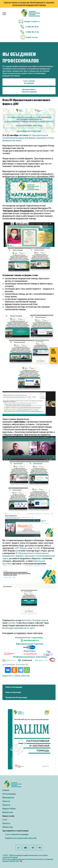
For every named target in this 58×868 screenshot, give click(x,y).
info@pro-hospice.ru (32, 21)
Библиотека (8, 812)
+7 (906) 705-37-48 (32, 32)
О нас (5, 820)
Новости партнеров (13, 692)
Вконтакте (27, 620)
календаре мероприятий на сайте (19, 628)
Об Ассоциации (9, 794)
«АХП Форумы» (21, 548)
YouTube (36, 548)
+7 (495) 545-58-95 (32, 27)
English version (32, 37)
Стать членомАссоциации (29, 82)
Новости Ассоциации (14, 687)
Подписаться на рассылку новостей (21, 838)
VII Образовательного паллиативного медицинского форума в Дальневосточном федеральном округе (29, 556)
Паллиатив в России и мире (16, 697)
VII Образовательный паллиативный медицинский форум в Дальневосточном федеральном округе (28, 138)
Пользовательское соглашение (41, 859)
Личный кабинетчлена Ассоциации (29, 91)
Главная (6, 790)
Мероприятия (8, 798)
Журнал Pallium (9, 809)
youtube (12, 623)
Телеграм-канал (39, 620)
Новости (6, 801)
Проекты (6, 805)
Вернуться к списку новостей (16, 676)
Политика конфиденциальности (15, 859)
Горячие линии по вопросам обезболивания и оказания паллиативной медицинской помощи (29, 4)
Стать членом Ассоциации (17, 834)
